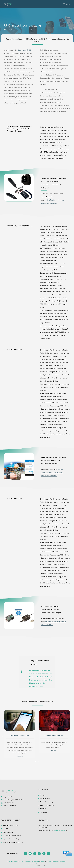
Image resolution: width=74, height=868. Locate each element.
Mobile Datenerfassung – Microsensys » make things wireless (52, 473)
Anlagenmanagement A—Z (54, 735)
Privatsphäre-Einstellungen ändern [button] (56, 861)
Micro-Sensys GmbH (24, 50)
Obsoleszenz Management (20, 735)
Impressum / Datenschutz (32, 861)
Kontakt (43, 861)
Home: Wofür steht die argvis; (15, 861)
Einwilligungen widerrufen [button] (37, 863)
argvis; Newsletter (59, 830)
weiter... (20, 756)
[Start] (4, 30)
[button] (71, 736)
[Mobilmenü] (67, 4)
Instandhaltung (10, 30)
